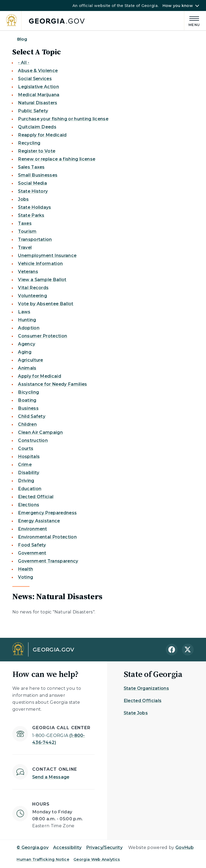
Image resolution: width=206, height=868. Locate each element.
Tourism (27, 231)
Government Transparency (48, 561)
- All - (24, 63)
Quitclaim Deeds (37, 127)
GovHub (185, 847)
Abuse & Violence (38, 71)
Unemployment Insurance (47, 256)
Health (25, 569)
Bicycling (28, 392)
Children (27, 424)
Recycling (29, 143)
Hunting (27, 320)
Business (28, 408)
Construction (33, 440)
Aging (25, 352)
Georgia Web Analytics (97, 859)
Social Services (35, 79)
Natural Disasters (38, 103)
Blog (22, 39)
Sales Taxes (31, 167)
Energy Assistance (39, 521)
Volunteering (32, 296)
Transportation (35, 239)
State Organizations (146, 688)
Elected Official (36, 497)
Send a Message (51, 777)
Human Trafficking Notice (43, 859)
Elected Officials (143, 701)
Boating (27, 400)
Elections (29, 505)
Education (30, 489)
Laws (24, 312)
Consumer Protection (43, 336)
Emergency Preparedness (47, 513)
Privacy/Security (104, 847)
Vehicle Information (40, 264)
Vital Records (33, 288)
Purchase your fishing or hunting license (63, 119)
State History (33, 191)
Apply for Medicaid (40, 376)
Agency (27, 344)
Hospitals (29, 457)
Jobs (23, 199)
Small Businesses (38, 175)
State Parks (31, 215)
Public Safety (33, 111)
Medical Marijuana (39, 95)
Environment (33, 529)
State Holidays (34, 207)
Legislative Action (38, 87)
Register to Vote (37, 151)
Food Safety (32, 545)
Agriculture (31, 360)
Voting (25, 577)
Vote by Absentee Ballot (46, 304)
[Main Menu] (192, 21)
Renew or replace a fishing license (57, 159)
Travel (25, 247)
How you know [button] (178, 6)
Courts (26, 448)
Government (32, 553)
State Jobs (136, 713)
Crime (25, 465)
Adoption (29, 328)
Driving (26, 481)
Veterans (28, 272)
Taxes (25, 223)
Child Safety (32, 416)
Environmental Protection (47, 537)
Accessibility (67, 847)
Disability (29, 473)
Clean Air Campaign (40, 432)
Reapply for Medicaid (42, 135)
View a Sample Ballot (42, 280)
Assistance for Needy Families (52, 384)
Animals (27, 368)
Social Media (32, 183)
